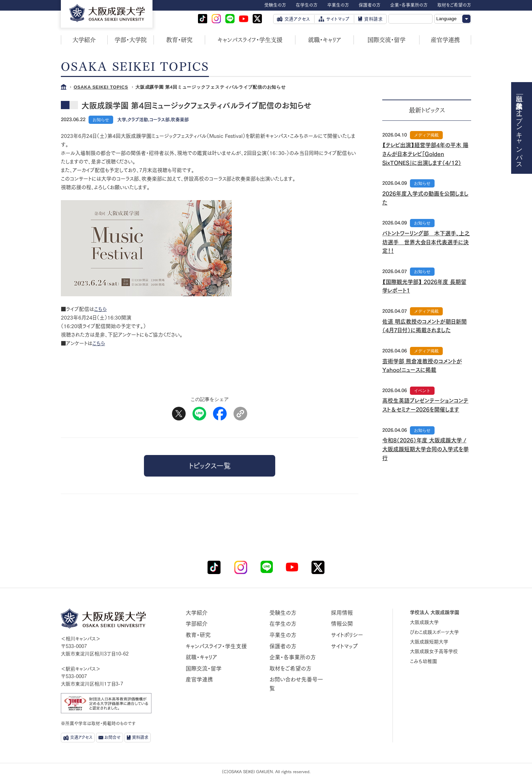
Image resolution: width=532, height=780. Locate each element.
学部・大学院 (131, 40)
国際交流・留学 (387, 40)
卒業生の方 (283, 635)
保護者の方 (283, 646)
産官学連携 (445, 40)
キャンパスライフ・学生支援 (250, 40)
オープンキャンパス (520, 135)
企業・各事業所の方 (293, 657)
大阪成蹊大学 (424, 622)
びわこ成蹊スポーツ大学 (434, 632)
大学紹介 (84, 40)
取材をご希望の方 (290, 668)
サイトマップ (344, 646)
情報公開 (342, 624)
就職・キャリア (325, 40)
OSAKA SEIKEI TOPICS (101, 87)
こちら (100, 309)
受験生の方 (283, 613)
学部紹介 (197, 624)
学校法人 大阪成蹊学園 (435, 612)
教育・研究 (179, 40)
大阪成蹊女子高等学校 (434, 651)
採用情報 (342, 613)
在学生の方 (283, 624)
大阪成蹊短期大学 (429, 642)
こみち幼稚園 (423, 661)
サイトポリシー (347, 635)
